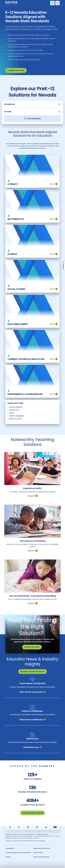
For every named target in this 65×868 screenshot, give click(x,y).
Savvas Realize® (16, 407)
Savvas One (14, 410)
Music (12, 413)
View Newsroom (32, 747)
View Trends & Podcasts (33, 692)
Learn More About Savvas (33, 813)
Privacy (8, 857)
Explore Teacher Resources (33, 672)
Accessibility (10, 848)
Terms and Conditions (41, 857)
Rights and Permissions (41, 848)
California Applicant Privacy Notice (18, 853)
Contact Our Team (16, 70)
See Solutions (33, 118)
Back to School (15, 419)
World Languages (16, 416)
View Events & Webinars (33, 720)
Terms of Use (38, 853)
